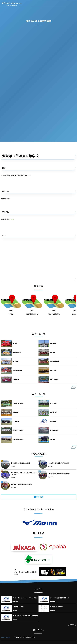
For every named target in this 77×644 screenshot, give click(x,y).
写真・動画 (40, 497)
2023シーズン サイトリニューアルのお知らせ (25, 598)
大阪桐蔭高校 (16, 379)
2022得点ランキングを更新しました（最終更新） (25, 616)
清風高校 (52, 439)
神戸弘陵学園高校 (55, 361)
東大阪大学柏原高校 (18, 439)
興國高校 (52, 352)
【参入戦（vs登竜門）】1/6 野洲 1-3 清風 (59, 463)
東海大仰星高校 (17, 352)
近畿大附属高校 (54, 379)
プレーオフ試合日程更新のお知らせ (59, 598)
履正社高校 (15, 361)
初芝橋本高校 (54, 421)
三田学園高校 (16, 421)
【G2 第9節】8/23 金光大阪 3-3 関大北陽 (59, 474)
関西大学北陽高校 (17, 370)
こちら (12, 219)
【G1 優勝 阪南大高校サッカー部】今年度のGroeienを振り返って (24, 474)
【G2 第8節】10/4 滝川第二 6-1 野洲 (20, 463)
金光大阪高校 (54, 403)
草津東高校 (15, 412)
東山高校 (15, 343)
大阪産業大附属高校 (18, 403)
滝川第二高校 (54, 412)
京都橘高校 (53, 343)
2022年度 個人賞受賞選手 (57, 607)
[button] (38, 199)
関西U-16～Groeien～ (12, 3)
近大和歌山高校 (54, 430)
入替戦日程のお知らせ (18, 607)
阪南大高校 (53, 370)
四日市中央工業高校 (18, 430)
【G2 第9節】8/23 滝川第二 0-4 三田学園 (21, 484)
